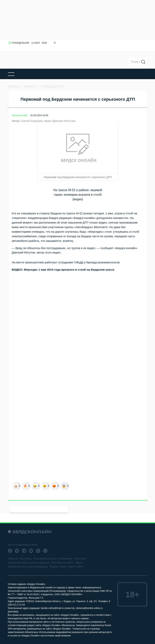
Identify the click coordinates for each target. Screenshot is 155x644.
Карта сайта (76, 567)
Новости (13, 559)
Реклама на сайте (62, 563)
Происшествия (20, 115)
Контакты (26, 559)
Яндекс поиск (58, 567)
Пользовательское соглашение (53, 559)
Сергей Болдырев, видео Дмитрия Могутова (48, 121)
